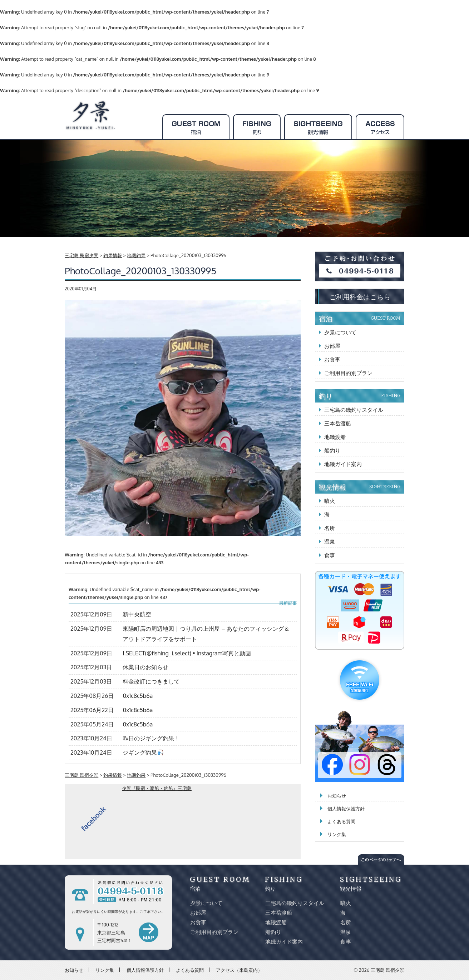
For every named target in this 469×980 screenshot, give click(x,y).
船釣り (332, 451)
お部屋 (332, 346)
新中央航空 (137, 614)
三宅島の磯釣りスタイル (354, 410)
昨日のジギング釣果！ (151, 738)
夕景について (340, 332)
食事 (330, 555)
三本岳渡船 (338, 423)
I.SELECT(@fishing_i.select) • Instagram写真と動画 (187, 653)
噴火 (330, 501)
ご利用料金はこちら (360, 296)
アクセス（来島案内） (239, 970)
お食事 (332, 359)
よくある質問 (341, 821)
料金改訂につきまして (151, 681)
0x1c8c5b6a (138, 696)
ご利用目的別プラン (348, 373)
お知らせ (337, 796)
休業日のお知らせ (145, 667)
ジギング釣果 (143, 752)
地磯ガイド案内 (343, 464)
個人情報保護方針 (346, 809)
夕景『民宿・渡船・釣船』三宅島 (157, 788)
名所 (330, 528)
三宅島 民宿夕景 (387, 970)
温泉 (330, 542)
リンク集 (337, 834)
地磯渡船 (335, 437)
